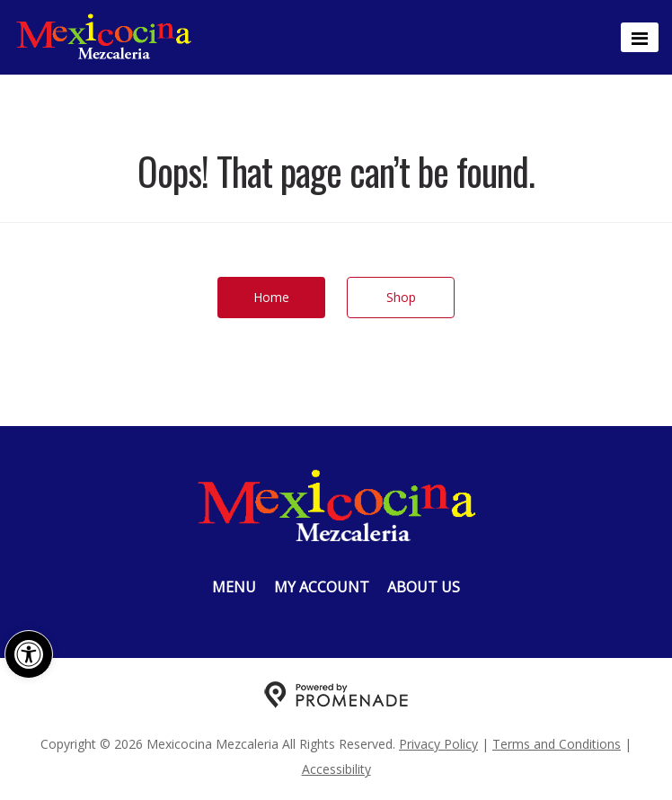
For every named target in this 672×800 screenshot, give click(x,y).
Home (271, 297)
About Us (424, 587)
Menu (234, 587)
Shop (401, 297)
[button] (29, 654)
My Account (322, 587)
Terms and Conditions (557, 744)
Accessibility (336, 769)
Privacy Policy (438, 744)
